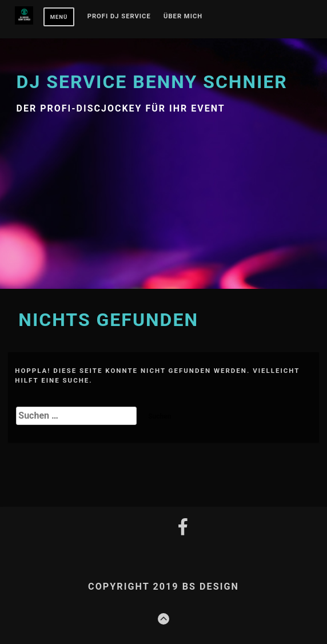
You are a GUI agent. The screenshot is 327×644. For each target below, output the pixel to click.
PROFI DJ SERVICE (119, 17)
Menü (59, 17)
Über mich (183, 17)
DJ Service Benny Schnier (152, 82)
